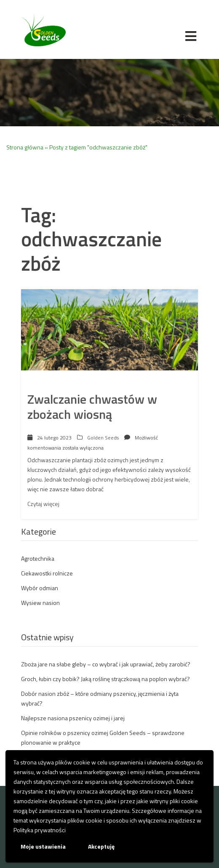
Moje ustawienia (43, 846)
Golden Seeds (103, 438)
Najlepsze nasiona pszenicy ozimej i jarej (73, 718)
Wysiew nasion (40, 603)
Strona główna (25, 147)
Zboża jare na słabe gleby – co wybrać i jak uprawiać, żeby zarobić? (106, 664)
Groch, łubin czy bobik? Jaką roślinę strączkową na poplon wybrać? (105, 679)
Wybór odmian (40, 588)
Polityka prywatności (40, 830)
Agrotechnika (38, 558)
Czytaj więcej (43, 504)
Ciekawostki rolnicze (47, 573)
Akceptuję (101, 846)
